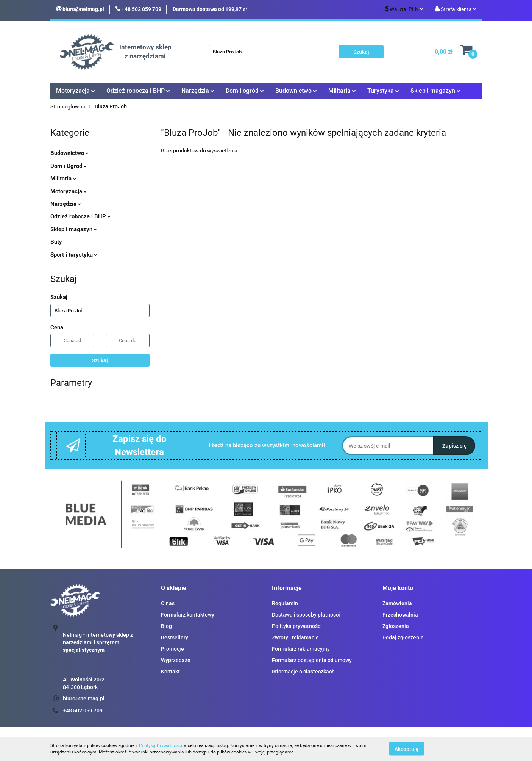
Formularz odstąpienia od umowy (312, 660)
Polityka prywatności (297, 626)
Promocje (172, 649)
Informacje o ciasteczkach (303, 672)
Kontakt (170, 672)
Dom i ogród (245, 91)
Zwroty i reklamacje (295, 637)
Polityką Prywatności (161, 745)
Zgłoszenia (396, 626)
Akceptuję (407, 749)
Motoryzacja (76, 91)
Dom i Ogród (69, 166)
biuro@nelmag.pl (84, 698)
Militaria (342, 91)
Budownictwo (296, 91)
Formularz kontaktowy (188, 615)
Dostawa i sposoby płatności (306, 615)
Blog (166, 626)
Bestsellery (175, 637)
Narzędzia (198, 91)
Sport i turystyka (74, 255)
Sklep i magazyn (435, 91)
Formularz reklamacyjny (301, 649)
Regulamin (285, 603)
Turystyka (383, 91)
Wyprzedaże (176, 660)
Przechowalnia (400, 615)
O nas (168, 603)
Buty (56, 242)
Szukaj (100, 360)
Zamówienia (397, 603)
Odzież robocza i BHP (138, 91)
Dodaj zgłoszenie (403, 637)
